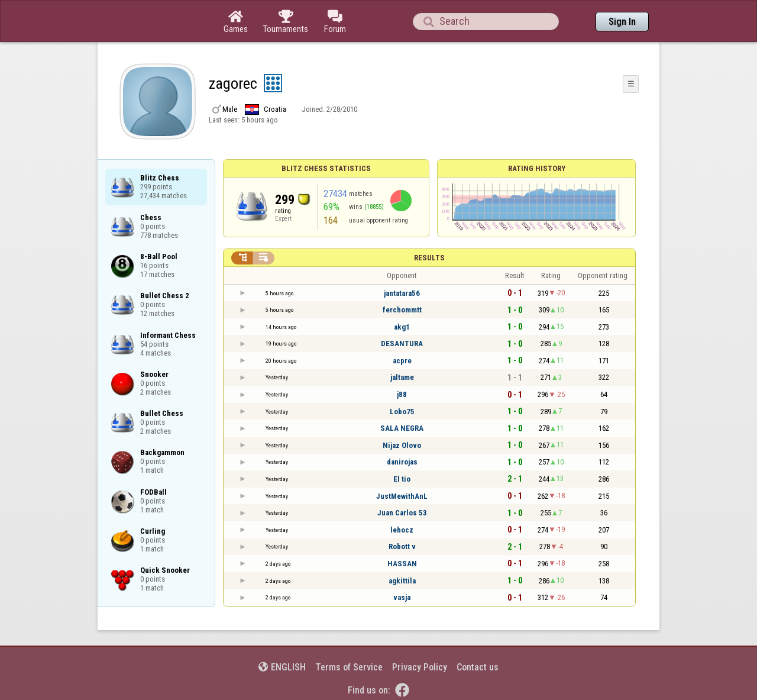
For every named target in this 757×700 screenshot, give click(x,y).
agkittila (402, 581)
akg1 (402, 327)
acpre (402, 361)
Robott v (402, 546)
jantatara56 (402, 293)
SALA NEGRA (402, 428)
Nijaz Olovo (402, 445)
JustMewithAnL (402, 496)
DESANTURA (402, 343)
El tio (402, 479)
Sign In (622, 22)
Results (429, 258)
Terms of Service (349, 667)
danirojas (402, 462)
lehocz (402, 530)
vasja (402, 597)
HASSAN (402, 564)
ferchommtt (402, 310)
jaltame (402, 377)
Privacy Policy (420, 667)
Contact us (478, 667)
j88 (402, 394)
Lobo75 (402, 412)
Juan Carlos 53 (402, 513)
